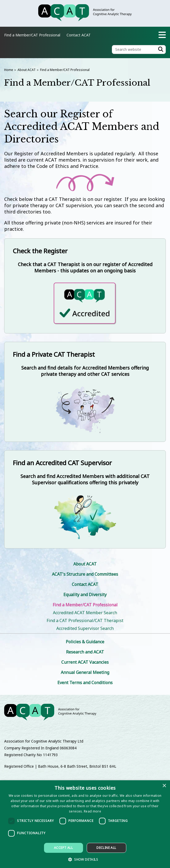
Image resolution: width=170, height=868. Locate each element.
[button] (85, 859)
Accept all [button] (63, 848)
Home (9, 70)
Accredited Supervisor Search (85, 628)
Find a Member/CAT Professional (65, 70)
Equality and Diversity (85, 595)
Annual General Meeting (85, 672)
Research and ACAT (85, 652)
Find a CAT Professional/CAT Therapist (85, 620)
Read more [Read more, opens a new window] (92, 811)
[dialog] (85, 824)
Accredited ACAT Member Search (85, 613)
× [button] (164, 786)
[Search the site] (139, 50)
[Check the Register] (85, 286)
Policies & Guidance (85, 642)
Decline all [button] (106, 848)
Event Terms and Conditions (85, 683)
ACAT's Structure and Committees (85, 574)
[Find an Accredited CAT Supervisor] (85, 499)
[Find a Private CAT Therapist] (85, 392)
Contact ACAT (79, 35)
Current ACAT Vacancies (85, 662)
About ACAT (27, 70)
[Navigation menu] (162, 35)
